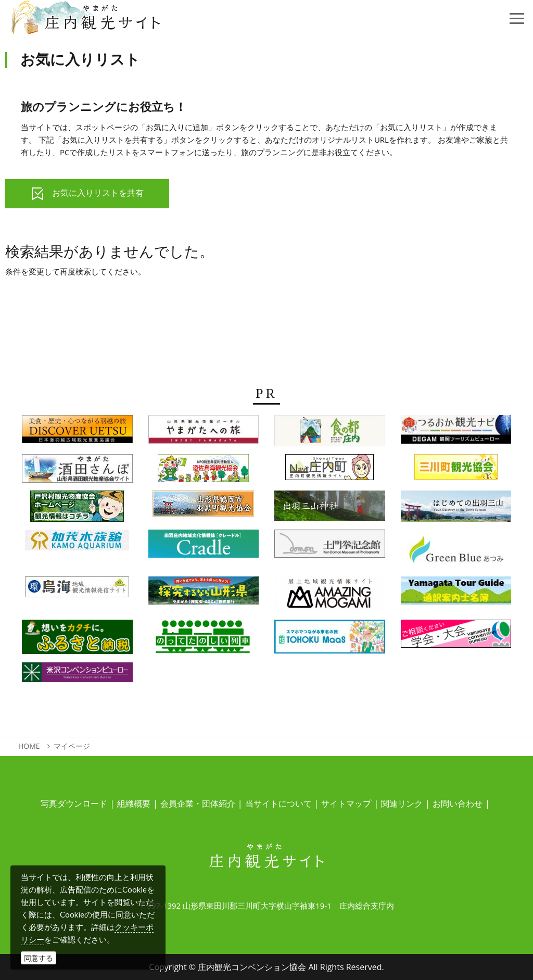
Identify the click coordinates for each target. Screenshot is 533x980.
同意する (39, 958)
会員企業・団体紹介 (198, 803)
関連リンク (402, 803)
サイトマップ (346, 803)
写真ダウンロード (74, 803)
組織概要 (134, 803)
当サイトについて (278, 803)
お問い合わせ (458, 803)
